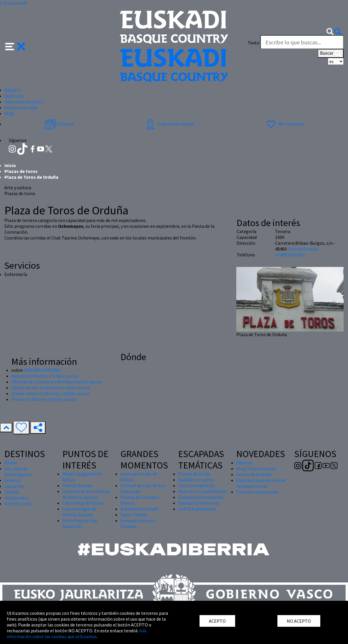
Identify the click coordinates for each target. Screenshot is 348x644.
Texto (253, 43)
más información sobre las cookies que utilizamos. (77, 633)
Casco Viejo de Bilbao (83, 503)
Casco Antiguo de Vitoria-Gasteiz (79, 512)
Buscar (331, 53)
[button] (15, 46)
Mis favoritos (285, 124)
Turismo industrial (197, 485)
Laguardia (14, 486)
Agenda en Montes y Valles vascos (45, 376)
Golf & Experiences (197, 509)
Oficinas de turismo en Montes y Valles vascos (57, 382)
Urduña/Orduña (303, 249)
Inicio (10, 165)
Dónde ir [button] (13, 90)
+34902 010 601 (290, 255)
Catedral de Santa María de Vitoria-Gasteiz (86, 494)
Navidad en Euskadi (139, 509)
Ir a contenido (14, 3)
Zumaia (12, 492)
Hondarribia (16, 498)
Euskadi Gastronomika (201, 497)
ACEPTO (217, 621)
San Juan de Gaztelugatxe (18, 471)
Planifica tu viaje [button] (21, 107)
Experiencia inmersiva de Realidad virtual (261, 483)
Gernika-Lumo (19, 504)
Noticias (245, 463)
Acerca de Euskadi (254, 474)
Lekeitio (13, 480)
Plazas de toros (21, 171)
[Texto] (302, 42)
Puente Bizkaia (77, 485)
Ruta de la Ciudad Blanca (202, 491)
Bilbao (11, 463)
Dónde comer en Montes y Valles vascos (50, 393)
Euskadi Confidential (199, 503)
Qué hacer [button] (14, 96)
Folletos (59, 124)
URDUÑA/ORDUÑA (42, 370)
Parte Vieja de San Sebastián (80, 523)
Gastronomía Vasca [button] (24, 102)
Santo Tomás (134, 515)
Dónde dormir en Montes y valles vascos (51, 388)
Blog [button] (9, 113)
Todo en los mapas (169, 124)
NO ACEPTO (299, 621)
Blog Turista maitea (256, 468)
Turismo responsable (257, 492)
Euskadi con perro (196, 480)
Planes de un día (194, 474)
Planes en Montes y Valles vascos (44, 399)
